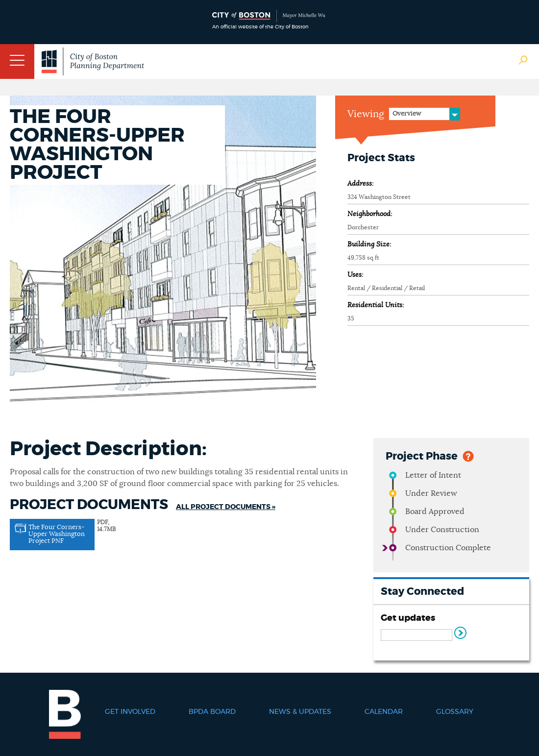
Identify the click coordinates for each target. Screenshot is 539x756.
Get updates (408, 618)
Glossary (455, 712)
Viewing (366, 114)
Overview (407, 114)
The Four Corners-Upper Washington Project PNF (57, 534)
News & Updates (300, 712)
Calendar (384, 712)
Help (468, 455)
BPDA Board (212, 712)
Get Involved (130, 712)
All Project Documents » (226, 507)
